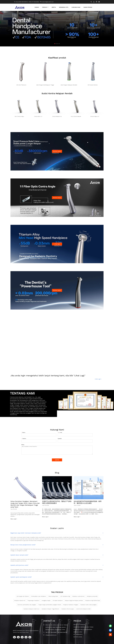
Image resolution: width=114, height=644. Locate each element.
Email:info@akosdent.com (47, 2)
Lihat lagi (57, 244)
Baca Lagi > (14, 519)
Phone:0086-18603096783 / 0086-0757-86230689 (27, 2)
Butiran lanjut (57, 151)
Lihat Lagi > (98, 379)
